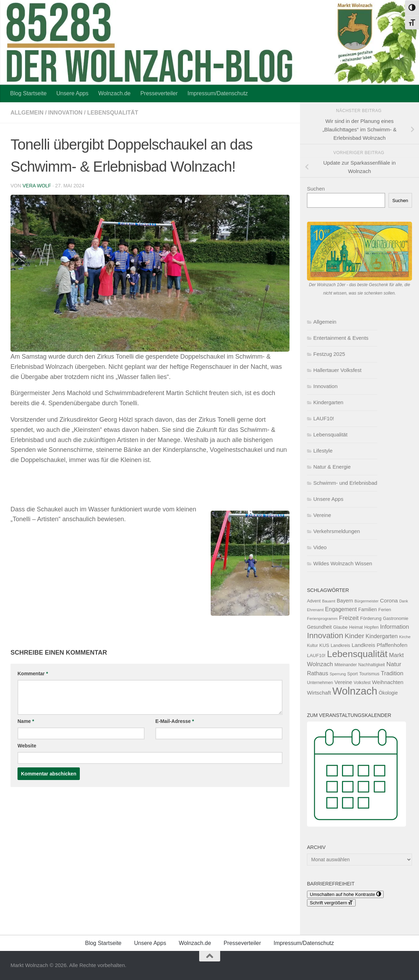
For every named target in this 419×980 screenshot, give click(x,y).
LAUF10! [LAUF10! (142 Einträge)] (316, 655)
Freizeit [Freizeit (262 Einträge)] (349, 618)
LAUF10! (324, 418)
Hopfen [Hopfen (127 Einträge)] (372, 627)
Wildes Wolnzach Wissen (343, 563)
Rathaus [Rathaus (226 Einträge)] (318, 673)
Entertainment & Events (341, 338)
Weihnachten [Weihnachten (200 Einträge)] (388, 682)
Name (26, 721)
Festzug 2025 (329, 354)
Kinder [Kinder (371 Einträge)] (355, 636)
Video (320, 547)
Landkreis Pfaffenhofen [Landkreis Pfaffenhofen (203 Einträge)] (379, 645)
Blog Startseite (28, 93)
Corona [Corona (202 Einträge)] (389, 601)
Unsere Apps (72, 93)
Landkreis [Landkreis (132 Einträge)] (341, 645)
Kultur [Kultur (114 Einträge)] (312, 646)
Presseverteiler (159, 93)
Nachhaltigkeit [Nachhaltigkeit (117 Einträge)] (371, 665)
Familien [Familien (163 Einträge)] (367, 609)
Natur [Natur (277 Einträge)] (394, 664)
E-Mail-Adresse (175, 721)
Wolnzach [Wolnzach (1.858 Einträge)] (355, 691)
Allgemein (27, 113)
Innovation (65, 113)
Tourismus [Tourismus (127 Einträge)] (369, 674)
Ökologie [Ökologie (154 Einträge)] (388, 693)
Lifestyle (323, 451)
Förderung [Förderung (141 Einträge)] (371, 618)
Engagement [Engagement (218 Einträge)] (341, 609)
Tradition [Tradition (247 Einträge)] (392, 673)
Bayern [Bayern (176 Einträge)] (345, 601)
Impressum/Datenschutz (218, 93)
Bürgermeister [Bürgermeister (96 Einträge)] (367, 601)
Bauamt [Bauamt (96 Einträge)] (329, 601)
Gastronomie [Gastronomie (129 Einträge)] (396, 619)
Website (27, 746)
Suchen (316, 189)
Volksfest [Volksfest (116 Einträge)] (362, 683)
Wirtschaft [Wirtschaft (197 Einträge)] (319, 693)
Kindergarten (328, 402)
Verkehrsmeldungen (337, 531)
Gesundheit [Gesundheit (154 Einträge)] (319, 627)
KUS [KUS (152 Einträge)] (324, 645)
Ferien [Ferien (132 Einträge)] (385, 610)
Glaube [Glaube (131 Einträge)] (340, 627)
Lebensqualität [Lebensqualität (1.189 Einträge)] (357, 654)
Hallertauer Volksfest (337, 370)
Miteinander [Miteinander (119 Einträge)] (345, 665)
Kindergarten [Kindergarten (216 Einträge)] (382, 636)
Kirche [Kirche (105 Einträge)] (405, 637)
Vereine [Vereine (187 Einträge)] (343, 682)
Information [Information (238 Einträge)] (395, 627)
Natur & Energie (332, 467)
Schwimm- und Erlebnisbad (345, 483)
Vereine (322, 515)
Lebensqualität (113, 113)
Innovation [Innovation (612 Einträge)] (325, 636)
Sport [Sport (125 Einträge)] (352, 674)
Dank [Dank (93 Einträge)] (404, 601)
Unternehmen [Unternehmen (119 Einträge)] (320, 683)
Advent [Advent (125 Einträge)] (314, 601)
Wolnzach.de (114, 93)
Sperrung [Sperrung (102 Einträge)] (338, 674)
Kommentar (33, 674)
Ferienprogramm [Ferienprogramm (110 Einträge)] (322, 619)
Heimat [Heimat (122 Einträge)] (356, 627)
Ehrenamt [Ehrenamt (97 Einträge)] (315, 610)
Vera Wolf (37, 186)
